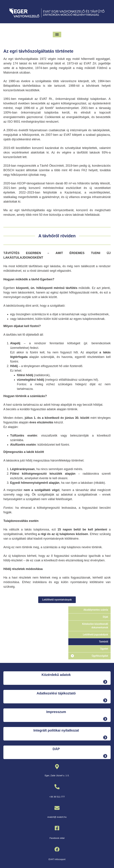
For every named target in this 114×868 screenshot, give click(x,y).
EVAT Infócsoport (57, 859)
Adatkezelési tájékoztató (56, 693)
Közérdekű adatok (56, 675)
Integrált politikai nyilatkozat (56, 730)
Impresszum (56, 712)
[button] (57, 34)
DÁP (56, 749)
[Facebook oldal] (57, 828)
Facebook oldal (57, 838)
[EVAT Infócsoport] (57, 849)
